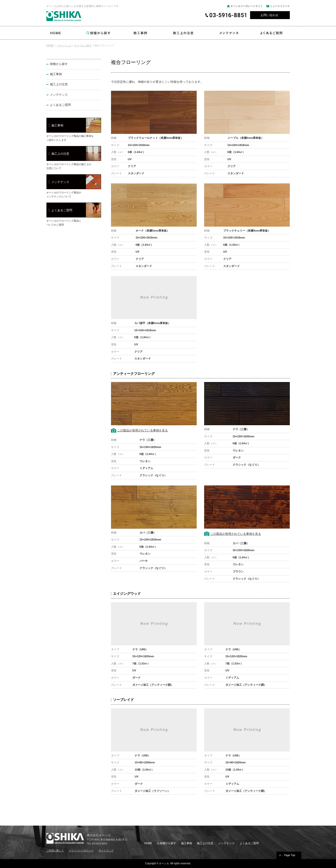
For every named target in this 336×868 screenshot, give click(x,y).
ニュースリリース (280, 6)
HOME (56, 33)
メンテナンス (229, 33)
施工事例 (141, 33)
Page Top (290, 855)
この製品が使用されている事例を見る (143, 430)
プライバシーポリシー (81, 851)
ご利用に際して (55, 851)
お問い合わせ (269, 15)
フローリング (64, 45)
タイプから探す (83, 45)
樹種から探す (98, 33)
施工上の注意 (183, 33)
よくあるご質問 (275, 33)
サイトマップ (106, 851)
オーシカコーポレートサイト (247, 6)
